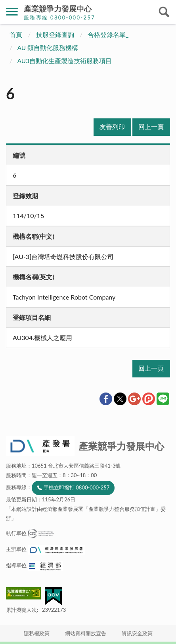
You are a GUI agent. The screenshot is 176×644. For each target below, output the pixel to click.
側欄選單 (12, 12)
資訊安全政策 (137, 633)
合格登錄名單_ (108, 35)
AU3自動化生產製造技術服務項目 (65, 61)
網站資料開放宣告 (86, 633)
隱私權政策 (37, 633)
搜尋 (164, 12)
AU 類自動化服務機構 (48, 48)
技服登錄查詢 (55, 35)
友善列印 (112, 127)
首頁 (16, 35)
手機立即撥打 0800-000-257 (77, 487)
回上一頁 (151, 127)
